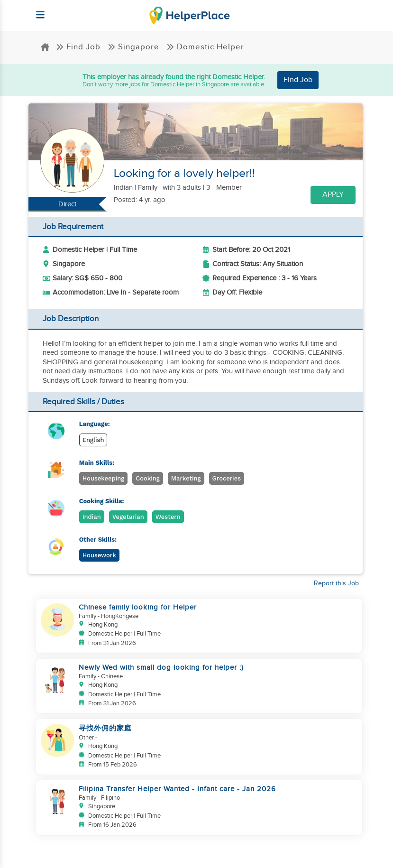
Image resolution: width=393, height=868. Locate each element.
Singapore (133, 47)
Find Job (78, 47)
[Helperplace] (36, 10)
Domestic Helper (205, 47)
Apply (333, 195)
